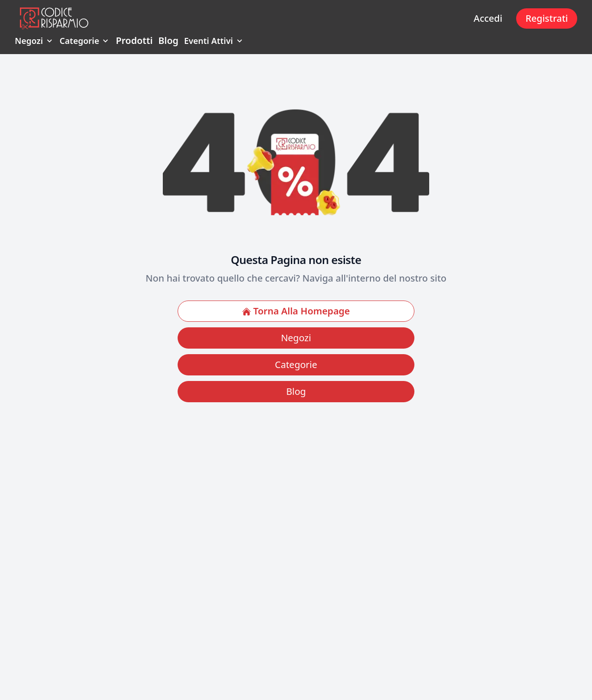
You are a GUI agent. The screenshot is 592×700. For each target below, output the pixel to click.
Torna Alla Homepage (296, 311)
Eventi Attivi (214, 41)
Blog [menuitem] (168, 40)
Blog (296, 391)
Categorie (85, 41)
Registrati (547, 18)
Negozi (34, 41)
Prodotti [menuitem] (134, 40)
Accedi (488, 18)
